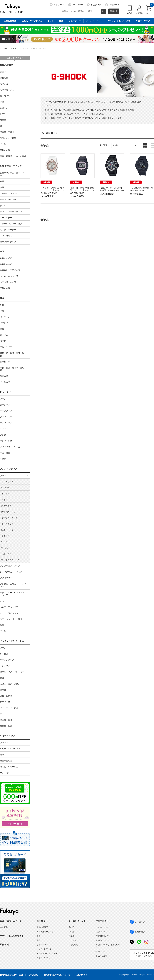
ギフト (3, 251)
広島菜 (3, 120)
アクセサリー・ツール (10, 447)
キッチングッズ (7, 660)
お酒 (2, 187)
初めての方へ (57, 5)
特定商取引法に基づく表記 (11, 975)
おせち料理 (73, 945)
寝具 (2, 678)
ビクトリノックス (9, 481)
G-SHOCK (42, 48)
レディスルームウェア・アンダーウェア (14, 594)
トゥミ (4, 500)
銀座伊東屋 (6, 506)
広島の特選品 (6, 65)
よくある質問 (94, 5)
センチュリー (7, 524)
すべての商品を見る (10, 560)
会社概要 (4, 927)
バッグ (3, 601)
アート (3, 714)
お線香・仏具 (6, 720)
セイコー (5, 536)
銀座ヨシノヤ (7, 530)
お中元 (71, 932)
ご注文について (102, 936)
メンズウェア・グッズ (10, 566)
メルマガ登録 (76, 5)
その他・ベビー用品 (9, 767)
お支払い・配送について (106, 940)
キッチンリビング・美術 (12, 641)
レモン (3, 114)
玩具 (2, 755)
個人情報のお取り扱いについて (57, 975)
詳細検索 (114, 11)
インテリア (5, 666)
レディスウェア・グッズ (11, 572)
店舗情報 (4, 945)
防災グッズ (5, 702)
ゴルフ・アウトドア (9, 607)
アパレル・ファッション (11, 193)
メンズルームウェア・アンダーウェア (14, 585)
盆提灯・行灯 (6, 726)
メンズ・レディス (20, 48)
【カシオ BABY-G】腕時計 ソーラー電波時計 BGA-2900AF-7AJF (52, 190)
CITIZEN (5, 548)
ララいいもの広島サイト (12, 936)
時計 (2, 625)
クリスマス (73, 940)
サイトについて (102, 927)
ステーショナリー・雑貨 (11, 223)
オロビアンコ (7, 494)
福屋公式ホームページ (11, 921)
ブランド (32, 48)
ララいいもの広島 (8, 138)
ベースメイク (6, 411)
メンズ (3, 435)
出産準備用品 (6, 761)
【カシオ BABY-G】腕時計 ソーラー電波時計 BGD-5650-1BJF (82, 190)
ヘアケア (4, 429)
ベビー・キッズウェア (10, 749)
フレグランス (6, 441)
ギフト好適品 (6, 236)
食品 (2, 181)
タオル (3, 205)
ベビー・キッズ (8, 736)
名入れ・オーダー (8, 230)
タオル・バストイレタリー (12, 672)
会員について (101, 951)
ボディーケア (6, 423)
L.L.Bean (5, 488)
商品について (101, 932)
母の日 (71, 927)
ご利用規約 (33, 975)
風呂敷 (3, 690)
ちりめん (4, 108)
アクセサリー (6, 578)
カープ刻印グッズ (8, 242)
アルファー (6, 554)
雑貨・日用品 (6, 696)
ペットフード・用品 (9, 708)
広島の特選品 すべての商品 (13, 156)
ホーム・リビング (8, 199)
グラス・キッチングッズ (11, 211)
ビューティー (6, 392)
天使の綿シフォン (9, 512)
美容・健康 (5, 453)
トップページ (5, 48)
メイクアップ (6, 417)
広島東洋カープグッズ (11, 166)
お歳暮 (71, 936)
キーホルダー (6, 218)
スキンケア (5, 405)
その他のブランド (9, 518)
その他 (3, 144)
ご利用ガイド (112, 5)
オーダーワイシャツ (9, 613)
